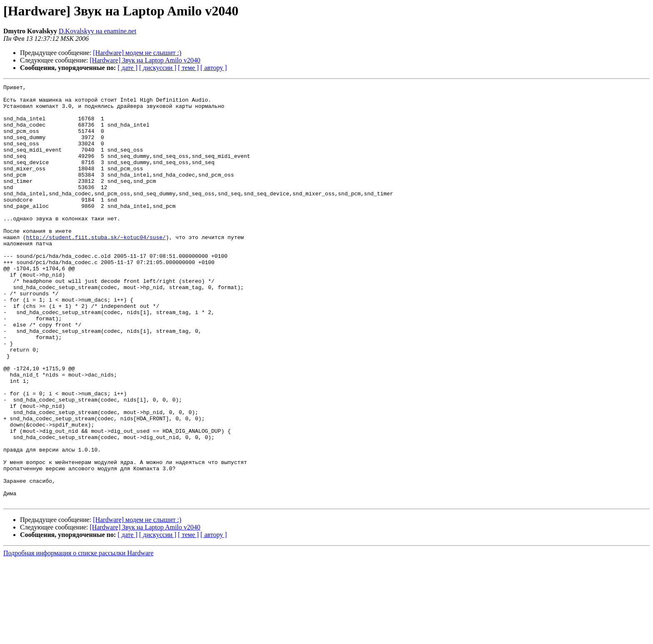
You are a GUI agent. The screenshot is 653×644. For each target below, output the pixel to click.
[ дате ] (127, 68)
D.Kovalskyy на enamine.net (97, 31)
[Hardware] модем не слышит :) (137, 53)
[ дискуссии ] (158, 68)
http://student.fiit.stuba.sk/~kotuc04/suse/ (96, 268)
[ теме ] (188, 68)
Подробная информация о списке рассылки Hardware (79, 637)
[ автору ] (213, 68)
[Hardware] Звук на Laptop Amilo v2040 (145, 60)
